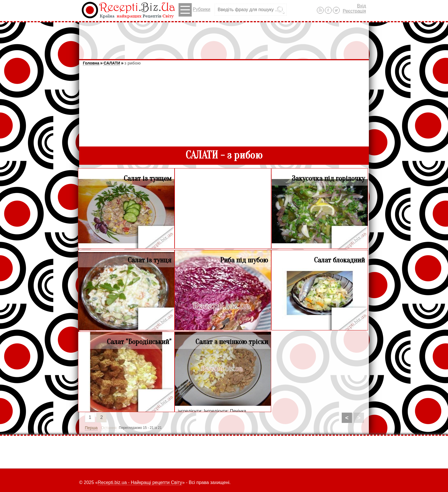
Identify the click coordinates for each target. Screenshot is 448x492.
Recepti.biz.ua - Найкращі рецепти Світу (140, 482)
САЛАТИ (112, 63)
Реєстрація (354, 11)
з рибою (132, 63)
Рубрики (194, 10)
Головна (91, 63)
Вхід (362, 6)
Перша (91, 428)
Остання (109, 428)
